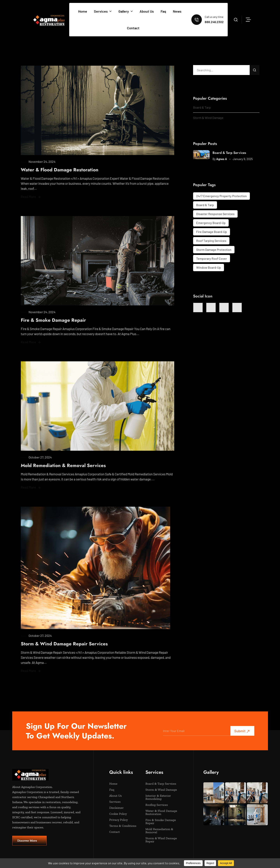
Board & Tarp (202, 107)
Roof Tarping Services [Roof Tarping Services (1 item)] (211, 241)
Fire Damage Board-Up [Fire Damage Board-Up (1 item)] (212, 232)
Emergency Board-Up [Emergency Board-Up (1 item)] (211, 223)
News (177, 11)
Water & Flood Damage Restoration (60, 170)
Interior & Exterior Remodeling (160, 797)
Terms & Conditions (124, 826)
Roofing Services (160, 805)
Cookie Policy (124, 814)
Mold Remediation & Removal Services (63, 465)
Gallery (126, 11)
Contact (133, 28)
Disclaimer (124, 808)
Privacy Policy (124, 820)
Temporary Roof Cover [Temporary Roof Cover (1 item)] (212, 258)
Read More (28, 197)
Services (103, 11)
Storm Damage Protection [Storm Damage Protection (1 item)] (214, 250)
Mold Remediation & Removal (160, 831)
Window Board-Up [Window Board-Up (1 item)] (209, 267)
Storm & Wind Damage (208, 118)
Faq (163, 11)
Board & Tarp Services (229, 153)
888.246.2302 (214, 22)
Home (83, 11)
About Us (147, 11)
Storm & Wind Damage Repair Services (64, 644)
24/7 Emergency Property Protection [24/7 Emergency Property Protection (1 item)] (221, 196)
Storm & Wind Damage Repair (161, 840)
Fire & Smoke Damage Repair (53, 320)
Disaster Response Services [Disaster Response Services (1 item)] (215, 214)
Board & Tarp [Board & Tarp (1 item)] (205, 205)
